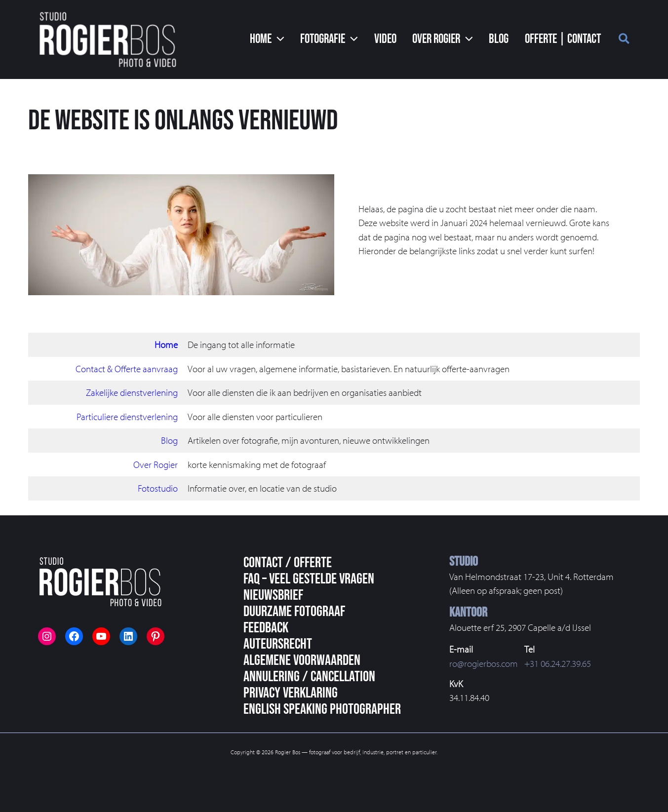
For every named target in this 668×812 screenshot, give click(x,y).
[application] (285, 39)
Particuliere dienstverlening (127, 417)
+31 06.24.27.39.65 (558, 663)
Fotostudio (158, 488)
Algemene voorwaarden (302, 660)
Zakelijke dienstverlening (132, 392)
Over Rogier (156, 464)
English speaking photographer (322, 709)
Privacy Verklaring (291, 693)
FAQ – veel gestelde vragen (309, 579)
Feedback (266, 628)
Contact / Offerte (288, 563)
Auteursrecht (278, 644)
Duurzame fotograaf (294, 612)
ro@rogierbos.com (484, 663)
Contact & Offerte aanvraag (127, 369)
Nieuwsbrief (273, 595)
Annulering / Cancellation (309, 677)
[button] (625, 40)
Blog (169, 440)
